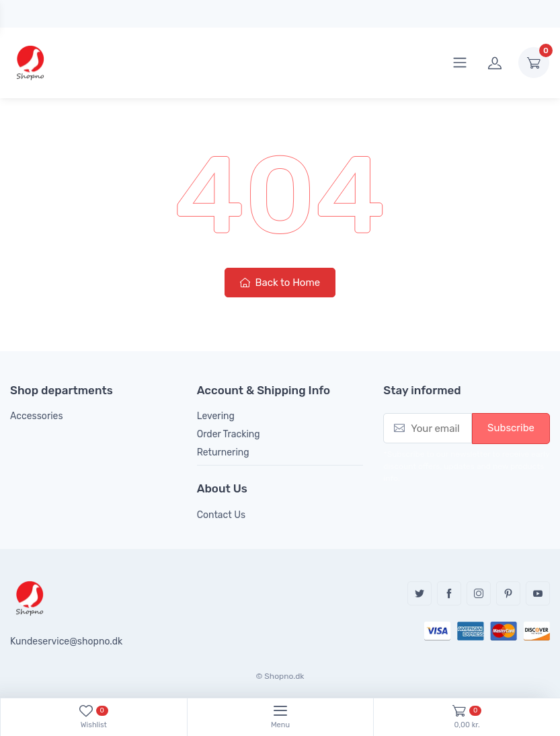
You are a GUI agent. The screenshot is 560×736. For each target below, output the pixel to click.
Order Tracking (229, 434)
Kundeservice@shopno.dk (66, 641)
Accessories (37, 416)
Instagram (479, 593)
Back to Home (280, 283)
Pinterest (508, 593)
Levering (216, 416)
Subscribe (511, 428)
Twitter (419, 593)
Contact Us (221, 515)
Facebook (449, 593)
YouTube (538, 593)
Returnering (223, 452)
